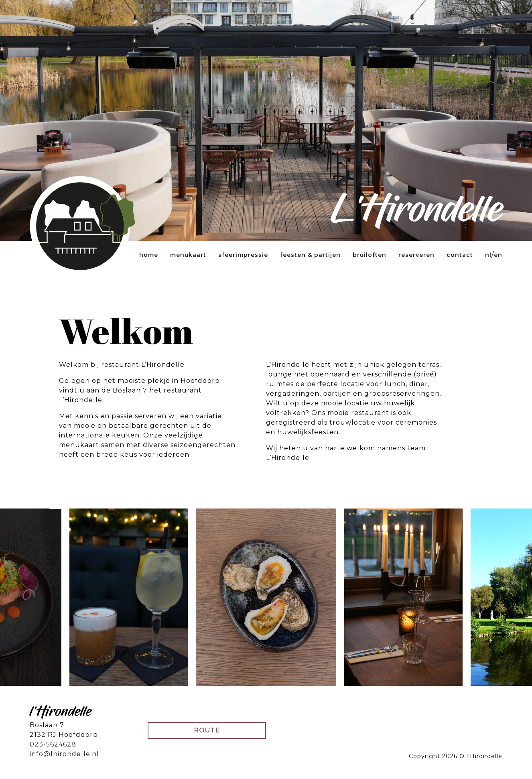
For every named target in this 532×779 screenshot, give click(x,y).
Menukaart (188, 255)
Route (207, 730)
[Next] (488, 597)
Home (149, 255)
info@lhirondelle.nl (64, 754)
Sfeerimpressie (243, 255)
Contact (460, 255)
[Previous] (44, 597)
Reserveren (416, 255)
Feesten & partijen (310, 255)
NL (488, 255)
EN (498, 255)
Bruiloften (370, 255)
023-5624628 (53, 744)
